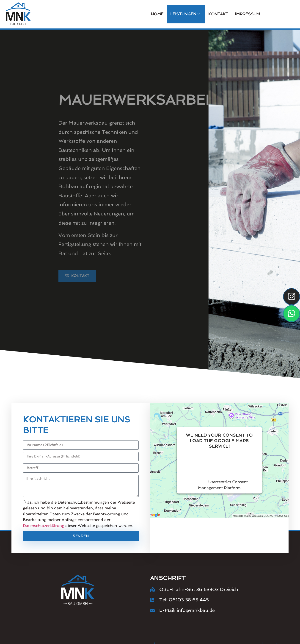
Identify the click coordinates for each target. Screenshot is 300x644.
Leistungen (185, 14)
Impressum (248, 14)
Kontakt (218, 14)
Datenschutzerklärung (44, 526)
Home (157, 14)
